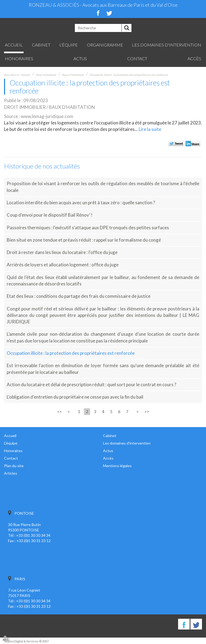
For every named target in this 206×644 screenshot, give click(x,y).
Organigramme (105, 45)
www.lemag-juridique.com (47, 116)
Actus (80, 58)
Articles (11, 473)
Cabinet (41, 45)
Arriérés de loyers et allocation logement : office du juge (63, 265)
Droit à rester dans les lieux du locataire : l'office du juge (62, 252)
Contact (137, 58)
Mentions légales (117, 466)
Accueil (14, 45)
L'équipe (69, 45)
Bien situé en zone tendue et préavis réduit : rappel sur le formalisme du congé (84, 240)
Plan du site (14, 466)
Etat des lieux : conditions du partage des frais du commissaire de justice (79, 296)
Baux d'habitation (73, 75)
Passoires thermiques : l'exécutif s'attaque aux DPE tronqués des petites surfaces (88, 228)
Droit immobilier (46, 75)
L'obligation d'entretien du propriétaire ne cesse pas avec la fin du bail (75, 397)
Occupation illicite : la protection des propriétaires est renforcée (129, 75)
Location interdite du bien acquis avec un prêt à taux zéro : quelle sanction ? (81, 203)
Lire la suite (150, 129)
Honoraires (19, 58)
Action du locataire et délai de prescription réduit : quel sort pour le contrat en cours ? (91, 384)
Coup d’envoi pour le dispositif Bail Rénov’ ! (50, 215)
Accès (194, 58)
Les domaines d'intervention (167, 45)
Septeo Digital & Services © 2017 (26, 641)
